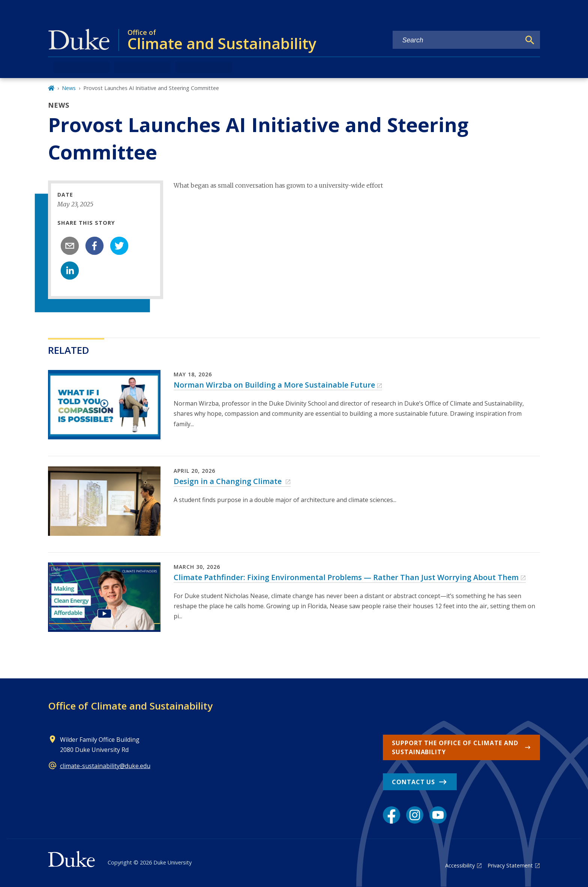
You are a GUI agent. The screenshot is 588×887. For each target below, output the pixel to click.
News (69, 88)
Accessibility (460, 865)
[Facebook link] (391, 815)
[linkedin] (70, 271)
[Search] (530, 40)
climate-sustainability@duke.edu (105, 766)
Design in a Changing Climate (229, 481)
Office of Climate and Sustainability (130, 706)
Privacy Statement (510, 865)
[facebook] (94, 246)
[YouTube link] (438, 815)
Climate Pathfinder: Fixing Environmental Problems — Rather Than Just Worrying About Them (346, 577)
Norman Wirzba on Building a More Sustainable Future (274, 385)
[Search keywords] (457, 40)
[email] (70, 246)
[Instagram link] (415, 815)
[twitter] (119, 246)
